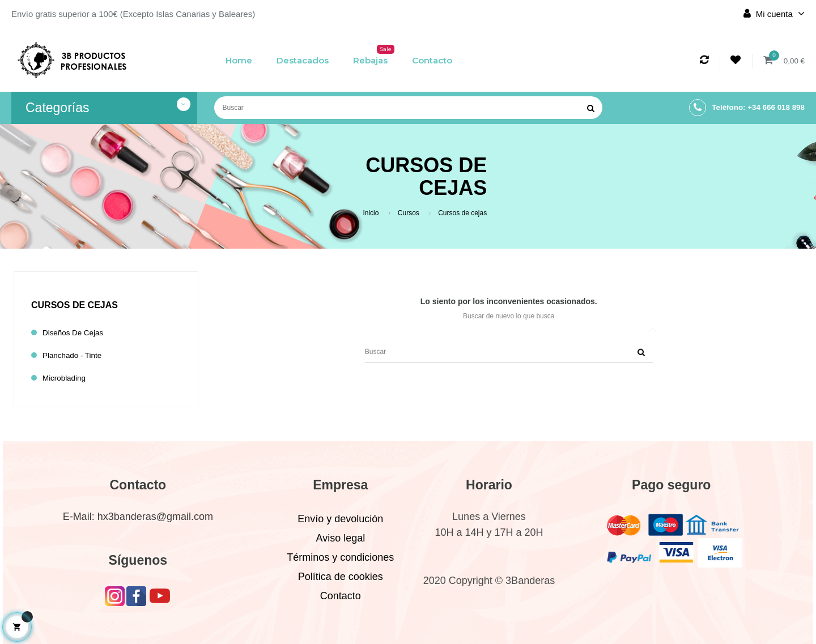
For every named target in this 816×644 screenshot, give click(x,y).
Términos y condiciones (340, 557)
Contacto (341, 596)
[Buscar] (408, 108)
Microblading (67, 378)
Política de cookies (341, 577)
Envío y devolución (340, 519)
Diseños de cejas (76, 333)
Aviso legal (340, 538)
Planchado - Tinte (76, 355)
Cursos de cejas (75, 305)
